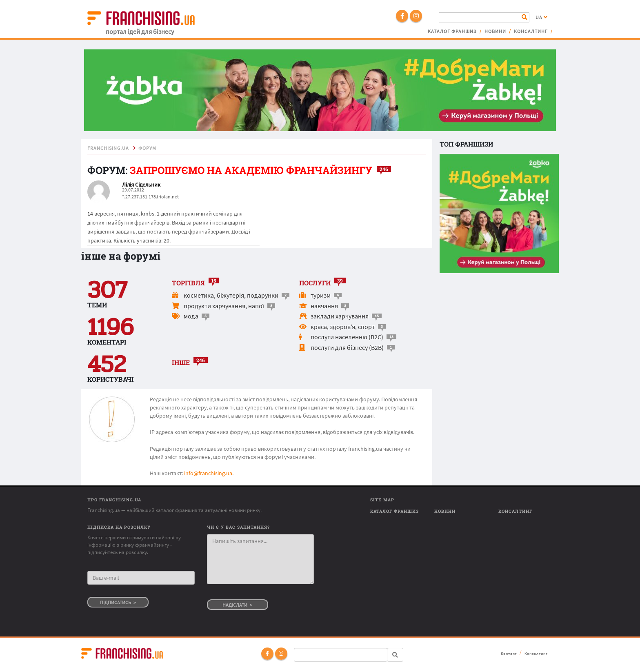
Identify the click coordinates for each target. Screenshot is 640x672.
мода (191, 316)
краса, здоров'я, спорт (343, 327)
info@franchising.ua (208, 473)
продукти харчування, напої (224, 306)
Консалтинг (531, 31)
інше (181, 362)
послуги (315, 283)
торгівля (188, 283)
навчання (324, 306)
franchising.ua (108, 148)
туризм (321, 295)
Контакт (509, 653)
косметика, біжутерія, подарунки (231, 295)
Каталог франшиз (452, 31)
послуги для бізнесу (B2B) (347, 347)
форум (147, 148)
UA (542, 18)
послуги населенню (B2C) (347, 337)
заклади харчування (340, 316)
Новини (495, 31)
